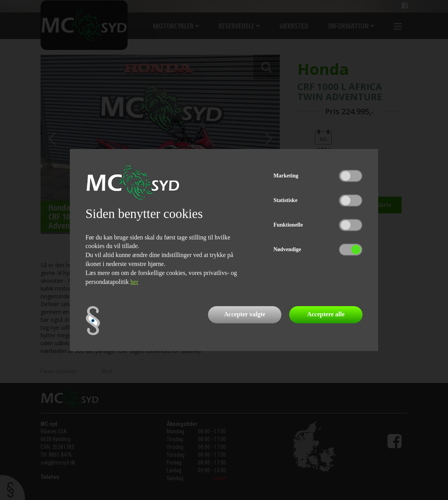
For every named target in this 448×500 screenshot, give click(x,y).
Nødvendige (287, 249)
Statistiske (285, 200)
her (134, 282)
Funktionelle (288, 225)
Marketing (286, 176)
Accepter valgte (245, 314)
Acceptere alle (326, 314)
